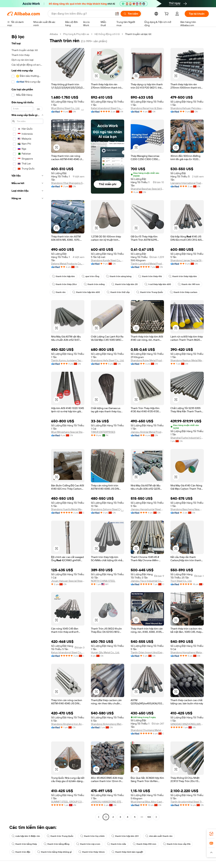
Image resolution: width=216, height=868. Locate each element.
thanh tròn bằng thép (24, 844)
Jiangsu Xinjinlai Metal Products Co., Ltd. (147, 432)
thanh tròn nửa (117, 844)
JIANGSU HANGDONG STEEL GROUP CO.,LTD (108, 802)
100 (149, 817)
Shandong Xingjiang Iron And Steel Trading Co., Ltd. (68, 724)
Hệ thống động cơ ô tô (107, 34)
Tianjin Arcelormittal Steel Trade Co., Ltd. (187, 802)
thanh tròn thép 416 (150, 276)
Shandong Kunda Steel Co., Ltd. (108, 260)
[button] (117, 14)
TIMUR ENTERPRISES (103, 432)
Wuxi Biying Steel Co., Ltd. (65, 108)
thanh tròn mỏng (94, 284)
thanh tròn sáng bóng (119, 276)
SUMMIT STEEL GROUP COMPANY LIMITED (68, 802)
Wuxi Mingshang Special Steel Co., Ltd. (68, 432)
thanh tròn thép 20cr (65, 284)
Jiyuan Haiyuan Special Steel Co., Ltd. (68, 581)
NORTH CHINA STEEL (103, 581)
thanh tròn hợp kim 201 (125, 836)
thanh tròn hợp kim (63, 276)
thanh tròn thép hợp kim (183, 276)
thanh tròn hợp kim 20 (124, 284)
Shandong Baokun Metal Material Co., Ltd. (187, 360)
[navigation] (27, 426)
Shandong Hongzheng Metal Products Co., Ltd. (187, 652)
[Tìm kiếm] (131, 14)
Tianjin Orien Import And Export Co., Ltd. (147, 652)
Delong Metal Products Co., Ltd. (68, 264)
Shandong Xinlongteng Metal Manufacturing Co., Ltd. (108, 724)
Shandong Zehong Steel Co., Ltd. (108, 509)
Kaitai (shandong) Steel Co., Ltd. (108, 108)
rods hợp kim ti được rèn (26, 836)
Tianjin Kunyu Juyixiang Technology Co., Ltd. (68, 360)
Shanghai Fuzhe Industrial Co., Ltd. (187, 438)
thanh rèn (59, 292)
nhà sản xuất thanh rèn (159, 836)
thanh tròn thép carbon (184, 292)
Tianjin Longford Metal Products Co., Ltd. (147, 264)
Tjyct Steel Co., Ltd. (181, 581)
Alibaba (54, 34)
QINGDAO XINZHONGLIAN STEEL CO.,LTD (187, 724)
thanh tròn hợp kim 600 (86, 292)
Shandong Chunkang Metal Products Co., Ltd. (147, 730)
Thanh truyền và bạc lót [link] (138, 34)
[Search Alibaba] (82, 14)
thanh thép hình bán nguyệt (127, 852)
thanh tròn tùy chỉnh (92, 836)
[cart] (167, 14)
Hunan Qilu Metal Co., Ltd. (105, 652)
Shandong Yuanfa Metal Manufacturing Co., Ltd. (68, 509)
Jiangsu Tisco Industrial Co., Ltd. (147, 581)
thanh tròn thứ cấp (118, 292)
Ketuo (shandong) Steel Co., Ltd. (68, 652)
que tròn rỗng (90, 276)
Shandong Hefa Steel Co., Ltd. (107, 360)
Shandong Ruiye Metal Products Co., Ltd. (147, 360)
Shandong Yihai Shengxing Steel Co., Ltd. (68, 183)
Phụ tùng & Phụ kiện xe (76, 34)
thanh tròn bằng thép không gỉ (54, 852)
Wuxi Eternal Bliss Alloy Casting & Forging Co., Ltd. (147, 802)
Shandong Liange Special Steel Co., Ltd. (187, 260)
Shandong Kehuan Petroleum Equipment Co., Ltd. (187, 108)
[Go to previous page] (99, 817)
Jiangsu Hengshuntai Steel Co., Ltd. (147, 509)
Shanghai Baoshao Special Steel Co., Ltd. (147, 189)
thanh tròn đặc (21, 852)
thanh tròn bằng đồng (57, 844)
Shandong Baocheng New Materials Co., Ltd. (187, 509)
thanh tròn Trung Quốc (150, 292)
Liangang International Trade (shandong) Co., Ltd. (187, 183)
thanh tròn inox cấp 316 (177, 844)
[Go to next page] (156, 817)
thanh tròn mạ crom (88, 844)
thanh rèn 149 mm (189, 284)
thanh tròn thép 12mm (92, 852)
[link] (211, 834)
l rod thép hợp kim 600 (158, 284)
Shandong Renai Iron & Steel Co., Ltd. (147, 108)
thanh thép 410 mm (145, 844)
